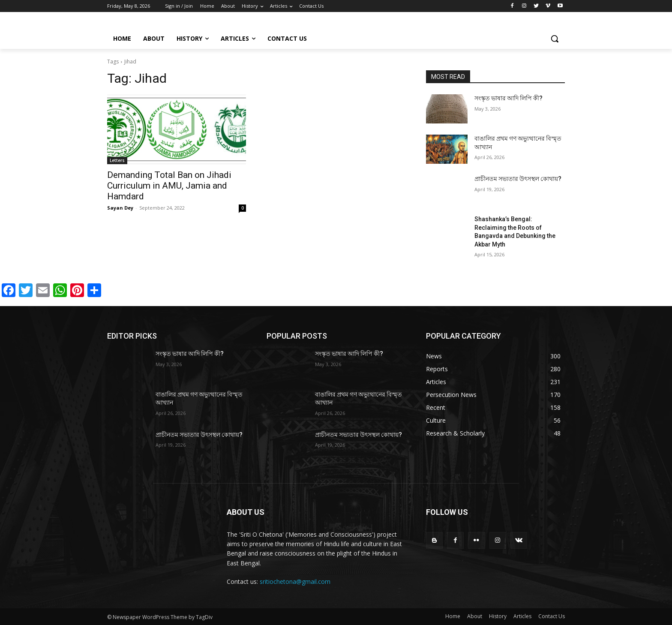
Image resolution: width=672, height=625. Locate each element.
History (498, 616)
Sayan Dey (120, 208)
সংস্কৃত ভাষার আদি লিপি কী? (508, 98)
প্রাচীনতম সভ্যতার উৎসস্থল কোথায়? (518, 179)
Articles (522, 616)
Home (453, 616)
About (475, 616)
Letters (117, 160)
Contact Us (552, 616)
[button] (555, 39)
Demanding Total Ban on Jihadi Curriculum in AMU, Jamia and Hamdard (169, 186)
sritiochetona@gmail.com (295, 581)
